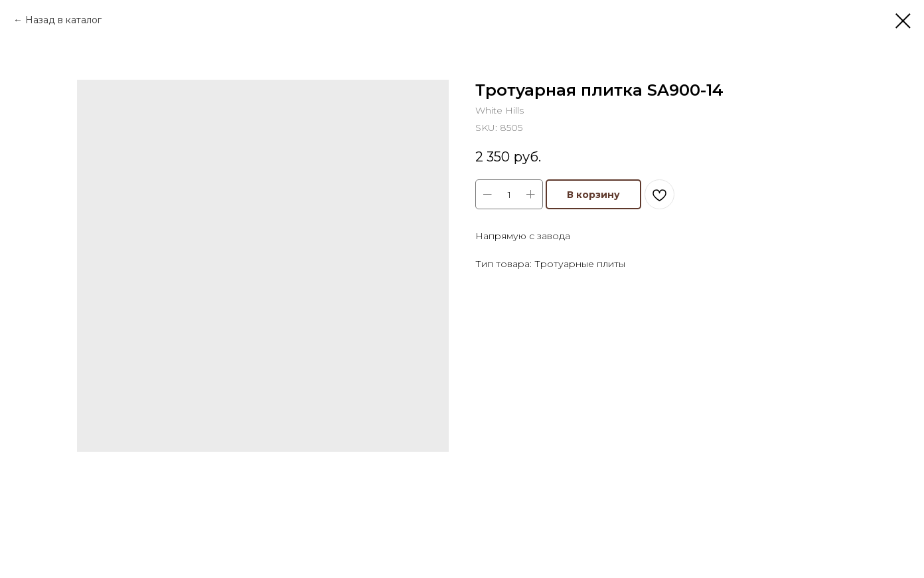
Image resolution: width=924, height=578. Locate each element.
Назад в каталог (63, 20)
